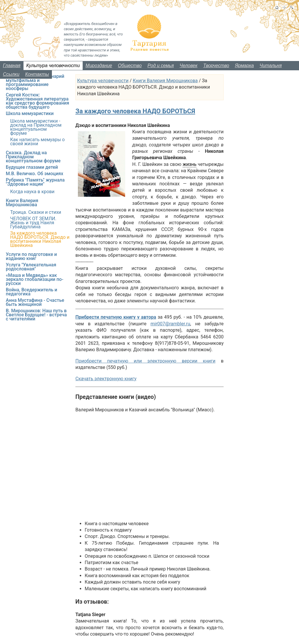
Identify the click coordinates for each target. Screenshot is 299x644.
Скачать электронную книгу (106, 379)
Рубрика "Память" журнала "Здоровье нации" (35, 182)
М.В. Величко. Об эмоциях (35, 174)
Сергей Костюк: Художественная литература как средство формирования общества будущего (37, 101)
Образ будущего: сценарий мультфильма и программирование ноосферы (35, 82)
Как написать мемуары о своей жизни (37, 142)
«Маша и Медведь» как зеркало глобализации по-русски (35, 279)
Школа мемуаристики (30, 113)
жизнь (190, 164)
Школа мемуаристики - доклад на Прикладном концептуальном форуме (36, 127)
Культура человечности (53, 66)
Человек (189, 66)
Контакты (37, 74)
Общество (130, 66)
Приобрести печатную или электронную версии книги (145, 361)
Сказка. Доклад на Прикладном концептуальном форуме (33, 157)
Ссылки (11, 74)
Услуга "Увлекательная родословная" (31, 267)
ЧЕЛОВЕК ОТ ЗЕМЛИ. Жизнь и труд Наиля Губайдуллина (33, 223)
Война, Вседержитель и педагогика (31, 292)
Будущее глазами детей (32, 167)
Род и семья (161, 66)
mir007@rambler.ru (170, 324)
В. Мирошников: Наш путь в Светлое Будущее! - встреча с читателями (36, 315)
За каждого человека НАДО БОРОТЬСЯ (135, 111)
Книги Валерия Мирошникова (165, 81)
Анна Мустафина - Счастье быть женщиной (35, 302)
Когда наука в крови (32, 192)
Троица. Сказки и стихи (36, 212)
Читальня (271, 66)
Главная (12, 66)
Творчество (216, 66)
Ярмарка (244, 66)
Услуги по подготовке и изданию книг (31, 256)
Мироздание (99, 66)
